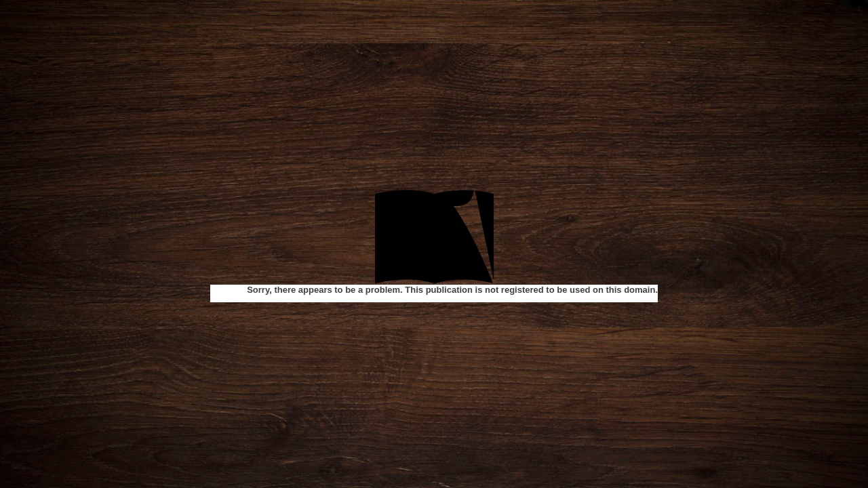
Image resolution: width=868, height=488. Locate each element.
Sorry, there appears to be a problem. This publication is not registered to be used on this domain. (452, 290)
